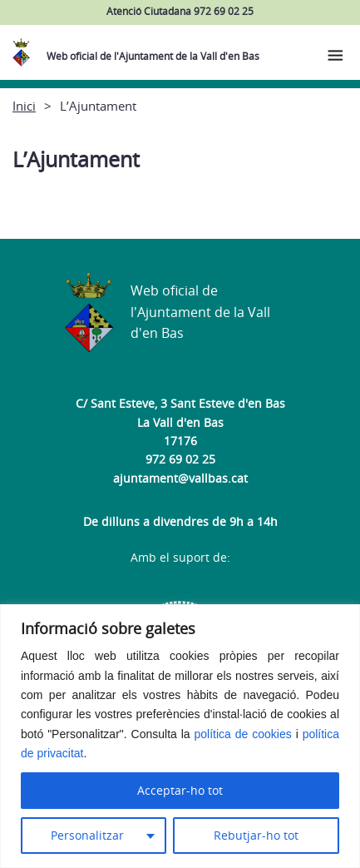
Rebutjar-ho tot (256, 835)
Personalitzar (87, 835)
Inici (24, 106)
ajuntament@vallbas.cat (180, 478)
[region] (180, 736)
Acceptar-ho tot (180, 790)
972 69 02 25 (180, 459)
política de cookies (243, 734)
